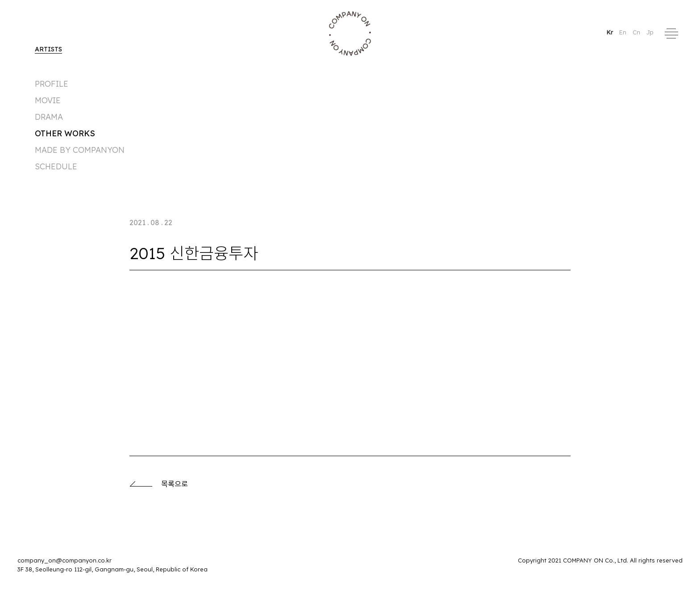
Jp (650, 32)
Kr (610, 32)
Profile (52, 84)
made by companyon (80, 150)
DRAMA (49, 117)
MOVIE (48, 100)
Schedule (56, 166)
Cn (637, 32)
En (624, 32)
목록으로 (159, 484)
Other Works (65, 133)
